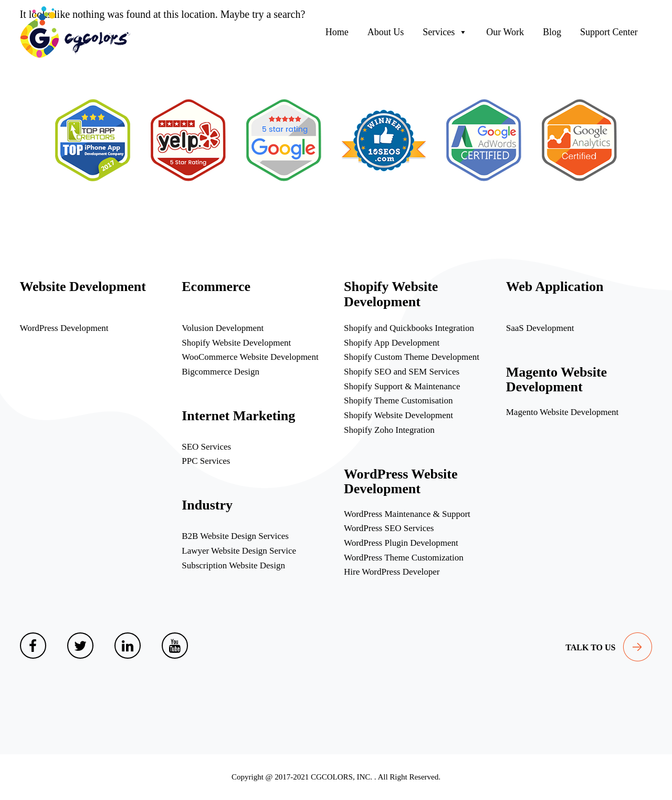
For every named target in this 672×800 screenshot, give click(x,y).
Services (445, 32)
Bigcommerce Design (220, 372)
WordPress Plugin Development (401, 543)
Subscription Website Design (233, 565)
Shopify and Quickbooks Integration (409, 328)
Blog (552, 32)
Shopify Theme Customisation (398, 401)
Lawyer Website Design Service (239, 551)
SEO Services (206, 447)
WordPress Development (64, 328)
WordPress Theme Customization (404, 558)
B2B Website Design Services (235, 536)
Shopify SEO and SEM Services (402, 372)
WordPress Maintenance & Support (407, 514)
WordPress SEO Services (389, 528)
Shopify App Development (392, 343)
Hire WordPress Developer (392, 572)
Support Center (609, 32)
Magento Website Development (563, 412)
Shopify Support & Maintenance (402, 386)
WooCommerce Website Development (250, 357)
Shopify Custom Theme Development (412, 357)
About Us (386, 32)
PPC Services (206, 461)
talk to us (590, 647)
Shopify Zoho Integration (389, 430)
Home (337, 32)
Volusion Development (223, 328)
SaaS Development (540, 328)
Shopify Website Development (236, 343)
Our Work (505, 32)
